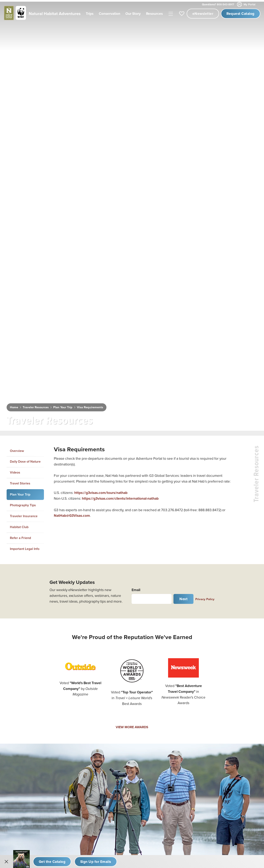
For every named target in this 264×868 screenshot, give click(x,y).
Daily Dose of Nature (25, 460)
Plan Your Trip (63, 406)
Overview (17, 449)
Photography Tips (23, 504)
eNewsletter (203, 14)
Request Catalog (240, 14)
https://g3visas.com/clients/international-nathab (120, 497)
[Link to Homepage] (42, 13)
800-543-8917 (218, 4)
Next (183, 597)
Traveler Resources (36, 406)
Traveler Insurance (24, 515)
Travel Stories (20, 482)
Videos (15, 471)
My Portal (246, 4)
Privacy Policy (205, 597)
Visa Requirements (90, 406)
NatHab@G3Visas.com (72, 514)
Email (136, 588)
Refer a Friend (20, 536)
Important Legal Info (25, 547)
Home (14, 406)
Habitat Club (19, 526)
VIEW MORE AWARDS (132, 726)
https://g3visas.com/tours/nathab (101, 491)
